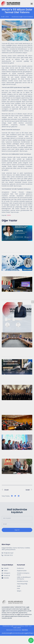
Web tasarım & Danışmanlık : (17, 630)
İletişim (19, 591)
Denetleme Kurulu (22, 581)
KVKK (18, 589)
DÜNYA (9, 215)
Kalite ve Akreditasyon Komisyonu (24, 578)
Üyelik (19, 586)
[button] (32, 4)
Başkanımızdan (22, 571)
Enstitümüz (20, 568)
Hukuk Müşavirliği (22, 584)
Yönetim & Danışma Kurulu (23, 574)
